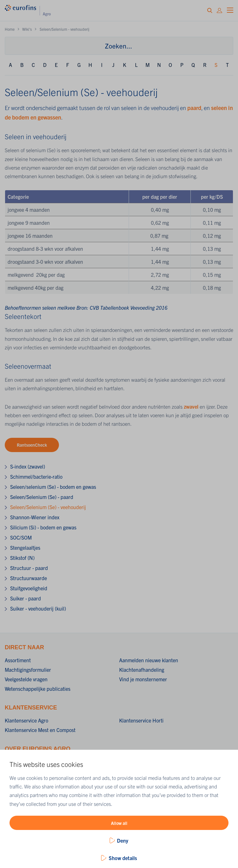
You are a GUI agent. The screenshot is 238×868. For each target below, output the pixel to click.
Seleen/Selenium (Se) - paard (42, 497)
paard (194, 108)
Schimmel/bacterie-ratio (36, 476)
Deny (123, 840)
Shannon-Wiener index (35, 517)
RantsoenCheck (32, 445)
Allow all (119, 823)
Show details (123, 858)
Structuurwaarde (29, 578)
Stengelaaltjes (25, 547)
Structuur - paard (29, 568)
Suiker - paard (26, 598)
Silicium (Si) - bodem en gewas (43, 527)
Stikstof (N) (22, 558)
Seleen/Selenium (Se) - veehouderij (48, 507)
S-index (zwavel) (28, 466)
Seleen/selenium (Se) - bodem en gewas (53, 487)
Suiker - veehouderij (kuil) (38, 608)
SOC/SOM (21, 537)
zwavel (192, 406)
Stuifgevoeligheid (29, 588)
